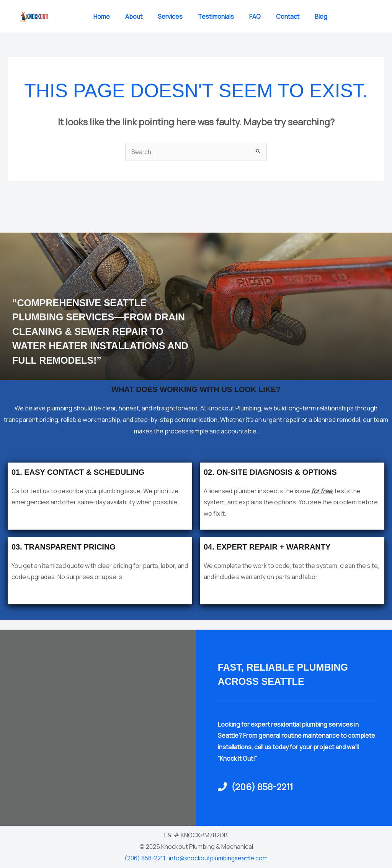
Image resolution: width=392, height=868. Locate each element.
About (134, 16)
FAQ (255, 16)
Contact (288, 16)
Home (102, 16)
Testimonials (216, 16)
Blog (321, 16)
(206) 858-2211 (143, 858)
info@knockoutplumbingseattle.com (219, 858)
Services (170, 16)
